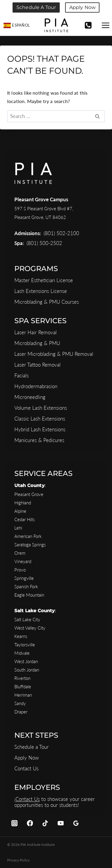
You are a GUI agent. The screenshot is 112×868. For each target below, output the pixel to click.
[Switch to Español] (17, 25)
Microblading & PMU (37, 343)
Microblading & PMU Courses (47, 302)
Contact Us (26, 768)
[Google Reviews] (76, 823)
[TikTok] (45, 823)
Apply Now (82, 7)
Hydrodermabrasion (36, 386)
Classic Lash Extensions (40, 419)
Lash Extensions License (41, 291)
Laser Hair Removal (36, 332)
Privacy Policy (18, 860)
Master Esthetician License (44, 280)
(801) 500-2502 (44, 243)
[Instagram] (14, 823)
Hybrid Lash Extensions (40, 429)
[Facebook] (30, 823)
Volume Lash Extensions (41, 408)
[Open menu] (105, 25)
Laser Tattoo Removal (37, 365)
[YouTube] (60, 823)
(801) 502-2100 (61, 233)
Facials (22, 375)
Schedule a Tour (36, 7)
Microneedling (30, 397)
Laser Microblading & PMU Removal (54, 354)
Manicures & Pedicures (39, 440)
